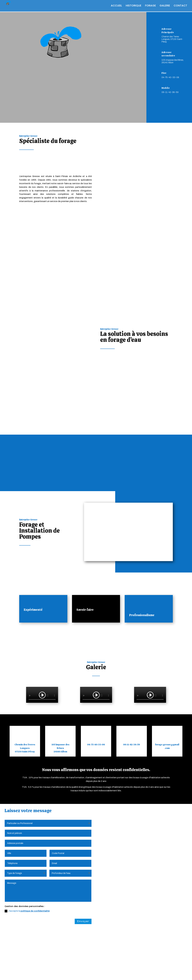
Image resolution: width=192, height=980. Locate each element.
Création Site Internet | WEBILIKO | (116, 974)
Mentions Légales (32, 974)
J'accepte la (27, 883)
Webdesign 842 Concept (153, 974)
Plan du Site (87, 974)
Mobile (166, 88)
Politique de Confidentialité (61, 974)
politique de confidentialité (35, 883)
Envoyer (83, 894)
